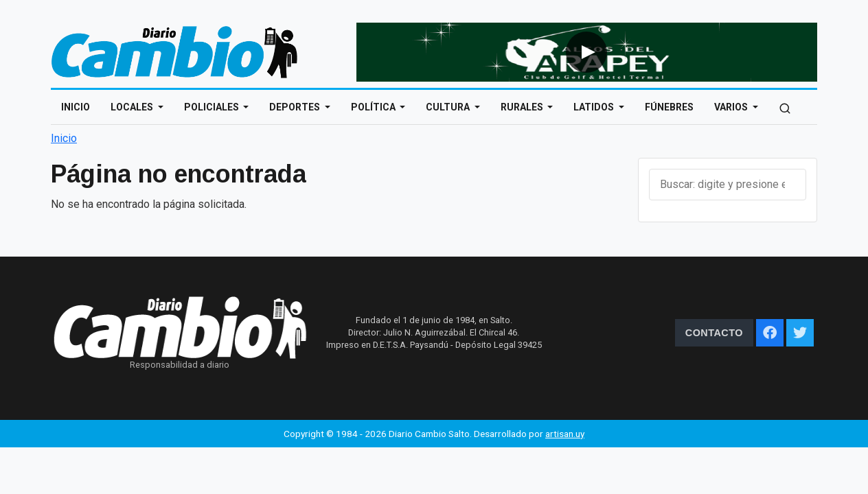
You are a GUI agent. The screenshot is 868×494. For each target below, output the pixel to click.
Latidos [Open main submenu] (595, 107)
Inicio (76, 107)
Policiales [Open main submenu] (213, 107)
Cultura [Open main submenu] (449, 107)
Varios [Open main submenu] (732, 107)
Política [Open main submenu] (374, 107)
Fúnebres (669, 107)
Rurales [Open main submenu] (523, 107)
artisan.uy (565, 434)
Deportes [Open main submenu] (296, 107)
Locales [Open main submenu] (133, 107)
